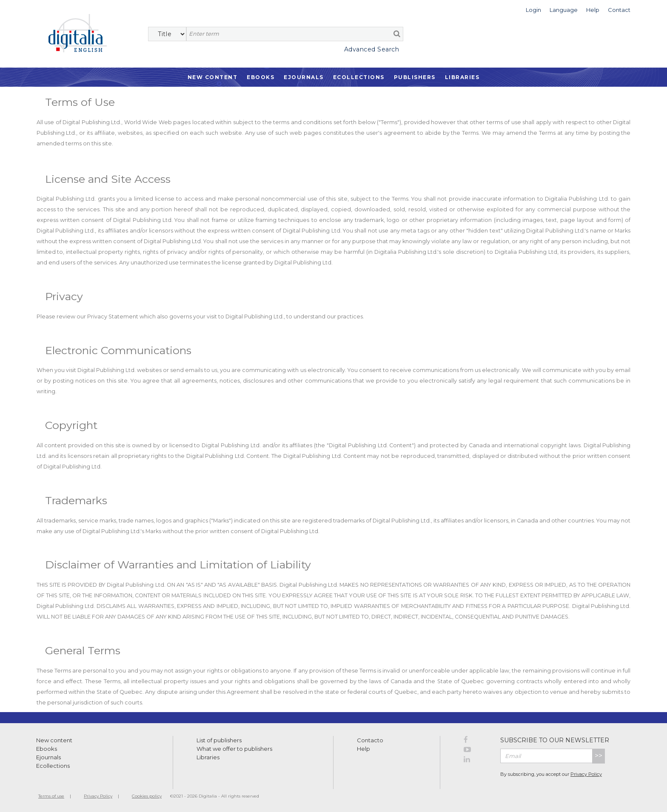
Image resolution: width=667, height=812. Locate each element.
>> (599, 756)
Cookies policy (147, 796)
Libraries (462, 77)
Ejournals (304, 77)
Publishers (415, 77)
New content (54, 740)
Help (363, 749)
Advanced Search (372, 49)
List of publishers (219, 740)
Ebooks (261, 77)
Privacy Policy (586, 774)
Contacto (370, 740)
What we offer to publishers (234, 749)
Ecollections (359, 77)
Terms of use (51, 796)
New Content (213, 77)
